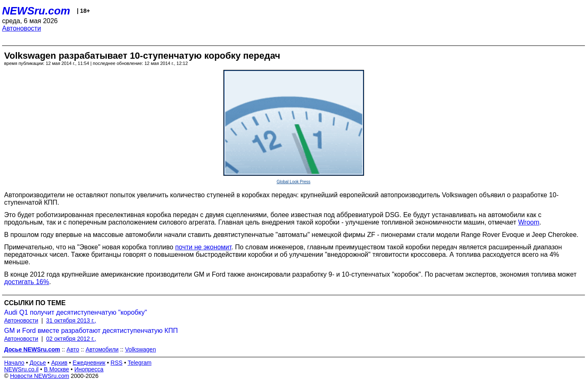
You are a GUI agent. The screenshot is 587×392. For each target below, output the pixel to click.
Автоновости (22, 28)
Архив (59, 363)
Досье (38, 363)
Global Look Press (294, 182)
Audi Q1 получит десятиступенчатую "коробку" (75, 312)
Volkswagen (140, 349)
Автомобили (102, 349)
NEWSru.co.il (21, 369)
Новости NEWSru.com (40, 376)
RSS (116, 363)
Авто (73, 349)
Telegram (140, 363)
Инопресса (89, 369)
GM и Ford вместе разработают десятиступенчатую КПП (91, 331)
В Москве (56, 369)
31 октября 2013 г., (71, 320)
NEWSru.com (36, 11)
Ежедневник (89, 363)
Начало (14, 363)
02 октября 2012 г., (71, 339)
